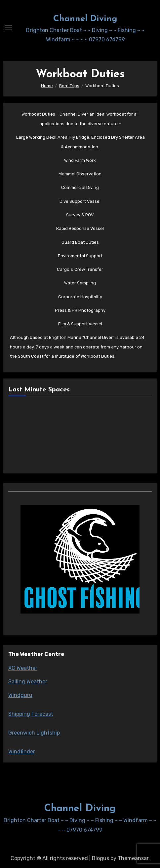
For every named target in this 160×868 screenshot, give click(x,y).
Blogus (100, 858)
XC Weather (23, 668)
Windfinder (22, 752)
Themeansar (133, 858)
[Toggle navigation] (9, 27)
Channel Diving (85, 19)
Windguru (20, 695)
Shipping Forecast (31, 714)
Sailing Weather (28, 682)
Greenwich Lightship (34, 733)
